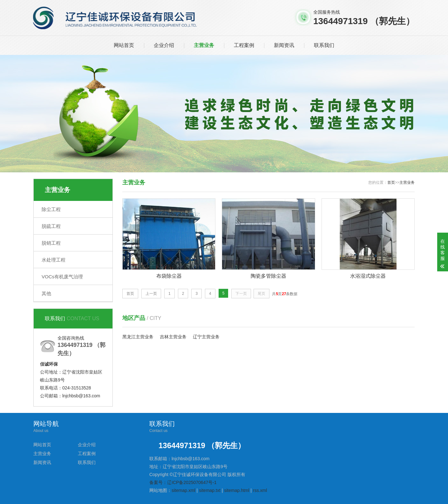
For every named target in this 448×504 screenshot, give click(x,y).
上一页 (151, 294)
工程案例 (244, 45)
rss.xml (260, 490)
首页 (391, 182)
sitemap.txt (210, 490)
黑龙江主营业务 (138, 337)
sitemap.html (237, 490)
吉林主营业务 (173, 337)
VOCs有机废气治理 (62, 277)
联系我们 (324, 45)
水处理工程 (54, 260)
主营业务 (204, 45)
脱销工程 (51, 243)
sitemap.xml (183, 490)
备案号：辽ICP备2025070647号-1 (183, 482)
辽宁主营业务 (206, 337)
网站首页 (124, 45)
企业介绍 (164, 45)
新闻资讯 (284, 45)
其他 (46, 293)
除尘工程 (51, 209)
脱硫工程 (51, 226)
